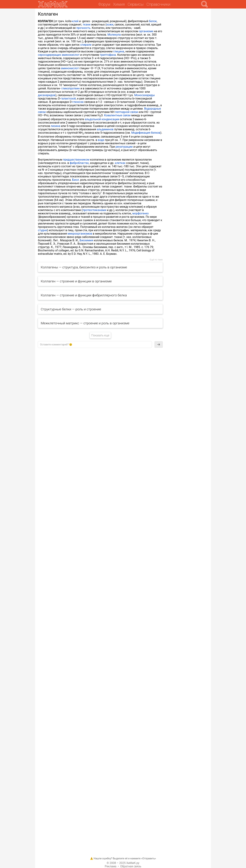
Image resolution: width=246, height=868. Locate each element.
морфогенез (141, 213)
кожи (110, 25)
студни (42, 230)
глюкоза (78, 102)
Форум (104, 4)
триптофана (108, 55)
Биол (76, 180)
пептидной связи (127, 112)
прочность (83, 28)
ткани (87, 25)
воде (101, 140)
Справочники (158, 4)
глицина (119, 51)
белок (153, 21)
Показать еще (100, 335)
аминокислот (70, 68)
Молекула (114, 35)
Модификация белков (146, 133)
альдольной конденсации (102, 119)
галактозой (68, 99)
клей (75, 21)
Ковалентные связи (117, 115)
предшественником (76, 160)
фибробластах (79, 163)
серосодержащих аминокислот (59, 55)
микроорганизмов (80, 234)
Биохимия (86, 240)
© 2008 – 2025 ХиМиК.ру (123, 863)
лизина (55, 126)
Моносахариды (145, 95)
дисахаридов (47, 95)
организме (146, 31)
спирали (86, 45)
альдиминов (105, 129)
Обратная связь (131, 866)
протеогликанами (94, 210)
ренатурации (124, 147)
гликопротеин (71, 88)
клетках (120, 163)
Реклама (111, 866)
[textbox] (95, 345)
